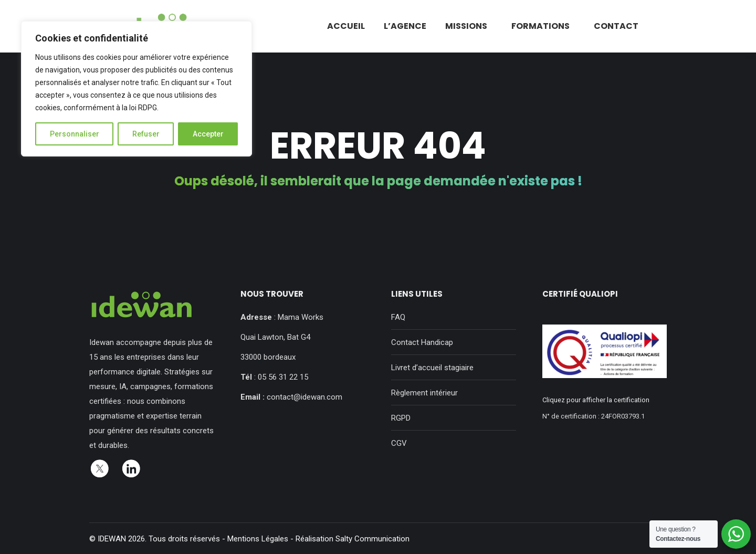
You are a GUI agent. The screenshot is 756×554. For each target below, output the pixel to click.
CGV (399, 443)
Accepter (208, 134)
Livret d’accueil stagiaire (432, 368)
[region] (136, 89)
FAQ (398, 317)
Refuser (146, 134)
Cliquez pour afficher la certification (596, 400)
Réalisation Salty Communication (353, 539)
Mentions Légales (258, 539)
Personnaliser (75, 134)
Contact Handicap (422, 342)
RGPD (401, 418)
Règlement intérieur (424, 393)
